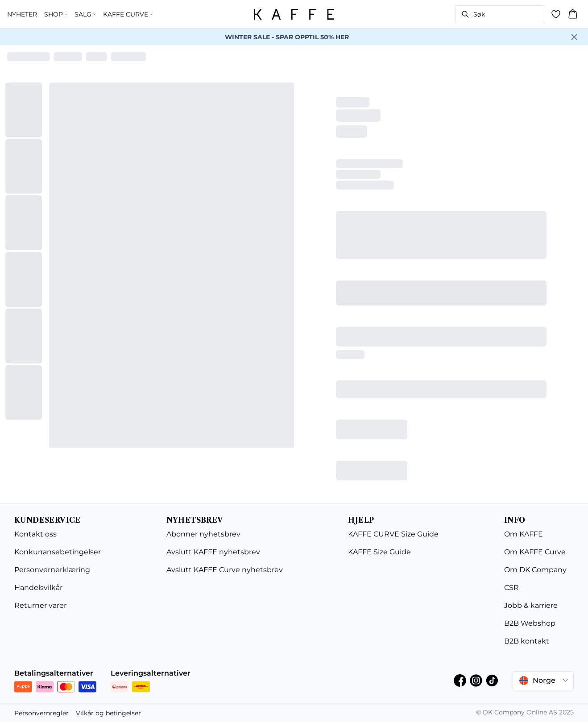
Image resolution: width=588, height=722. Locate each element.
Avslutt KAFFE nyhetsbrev (213, 552)
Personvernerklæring (52, 570)
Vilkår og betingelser (108, 713)
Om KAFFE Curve (535, 552)
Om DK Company (535, 570)
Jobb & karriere (531, 605)
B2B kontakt (527, 641)
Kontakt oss (35, 534)
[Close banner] (574, 37)
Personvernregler (41, 713)
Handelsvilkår (38, 588)
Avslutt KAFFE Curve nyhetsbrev (225, 570)
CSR (511, 588)
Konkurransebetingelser (58, 552)
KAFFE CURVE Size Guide (393, 534)
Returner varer (40, 605)
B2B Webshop (530, 623)
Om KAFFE (524, 534)
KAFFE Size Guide (379, 552)
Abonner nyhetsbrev (203, 534)
